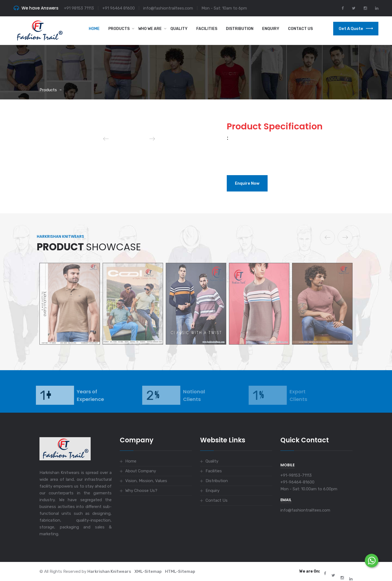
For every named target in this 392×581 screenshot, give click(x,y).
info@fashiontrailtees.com (168, 8)
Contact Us (300, 29)
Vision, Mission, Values (146, 481)
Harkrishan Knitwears (109, 571)
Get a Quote (356, 29)
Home (94, 29)
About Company (141, 471)
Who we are (150, 29)
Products (119, 29)
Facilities (207, 29)
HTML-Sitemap (180, 571)
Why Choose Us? (141, 491)
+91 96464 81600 (119, 8)
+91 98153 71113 (79, 8)
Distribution (240, 29)
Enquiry (271, 29)
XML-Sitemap (148, 571)
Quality (179, 29)
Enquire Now (247, 183)
